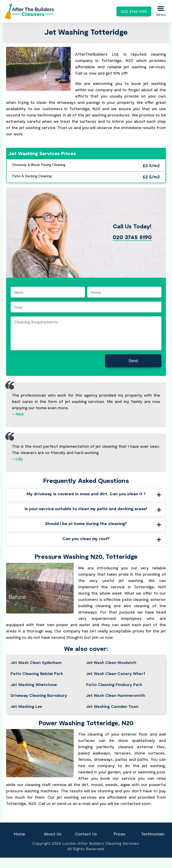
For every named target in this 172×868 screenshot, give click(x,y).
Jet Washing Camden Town (112, 706)
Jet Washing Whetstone (34, 684)
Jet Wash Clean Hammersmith (116, 695)
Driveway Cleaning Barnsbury (39, 695)
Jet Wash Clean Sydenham (36, 662)
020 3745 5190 (134, 11)
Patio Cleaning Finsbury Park (114, 684)
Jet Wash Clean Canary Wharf (116, 673)
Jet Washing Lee (26, 706)
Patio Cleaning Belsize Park (37, 673)
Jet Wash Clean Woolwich (111, 662)
